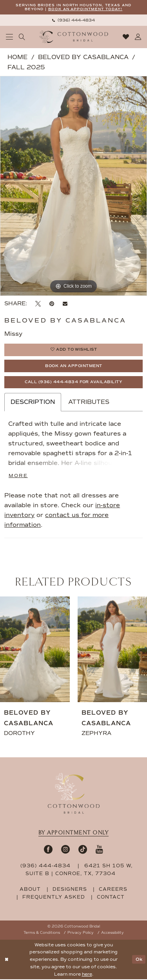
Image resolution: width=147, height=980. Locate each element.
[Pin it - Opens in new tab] (52, 304)
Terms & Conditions (42, 933)
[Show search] (22, 37)
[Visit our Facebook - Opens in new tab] (48, 850)
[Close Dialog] (6, 960)
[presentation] (35, 650)
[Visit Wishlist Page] (126, 37)
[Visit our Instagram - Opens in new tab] (65, 850)
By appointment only (74, 833)
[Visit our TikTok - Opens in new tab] (83, 850)
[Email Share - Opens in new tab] (65, 304)
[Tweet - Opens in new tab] (38, 304)
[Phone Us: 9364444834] (73, 20)
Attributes (89, 403)
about (30, 890)
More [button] (18, 476)
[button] (10, 37)
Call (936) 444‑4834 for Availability (74, 383)
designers (70, 890)
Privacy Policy (81, 933)
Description (33, 403)
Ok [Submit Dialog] (139, 960)
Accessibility (113, 933)
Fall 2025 (26, 67)
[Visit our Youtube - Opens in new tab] (99, 850)
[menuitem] (73, 20)
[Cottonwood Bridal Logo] (73, 37)
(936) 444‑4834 (46, 867)
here (87, 975)
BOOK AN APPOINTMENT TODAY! (85, 9)
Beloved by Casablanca (83, 57)
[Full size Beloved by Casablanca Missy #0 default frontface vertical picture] (73, 186)
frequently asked (54, 898)
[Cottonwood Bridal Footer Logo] (74, 794)
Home (17, 57)
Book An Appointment (74, 367)
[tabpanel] (73, 186)
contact (111, 898)
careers (113, 890)
